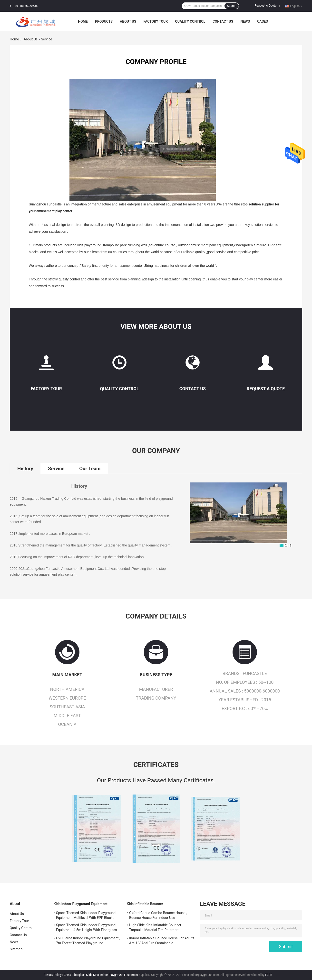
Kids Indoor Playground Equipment (81, 904)
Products (104, 21)
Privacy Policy (53, 975)
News (245, 21)
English (296, 6)
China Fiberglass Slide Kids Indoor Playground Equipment (101, 975)
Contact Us (223, 21)
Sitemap (16, 949)
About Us (128, 21)
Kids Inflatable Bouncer (145, 904)
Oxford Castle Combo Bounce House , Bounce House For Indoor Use (158, 915)
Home (83, 21)
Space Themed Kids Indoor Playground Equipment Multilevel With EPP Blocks (86, 915)
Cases (263, 21)
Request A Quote (266, 6)
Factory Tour (156, 21)
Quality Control (190, 21)
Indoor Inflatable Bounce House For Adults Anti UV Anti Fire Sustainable (162, 941)
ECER (269, 975)
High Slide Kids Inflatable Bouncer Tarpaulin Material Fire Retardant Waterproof (155, 928)
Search (232, 6)
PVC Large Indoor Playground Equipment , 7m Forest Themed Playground (88, 941)
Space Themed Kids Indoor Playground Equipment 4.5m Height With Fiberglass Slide (87, 928)
